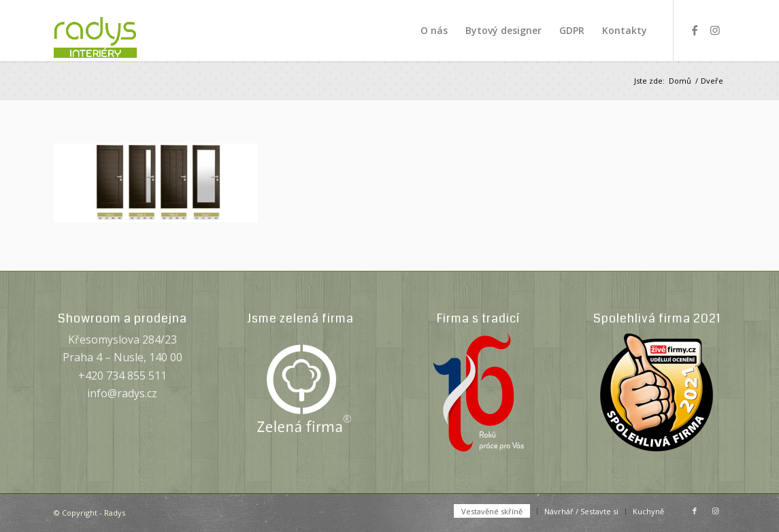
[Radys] (110, 31)
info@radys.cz (122, 393)
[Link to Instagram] (715, 30)
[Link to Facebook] (695, 30)
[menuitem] (434, 31)
